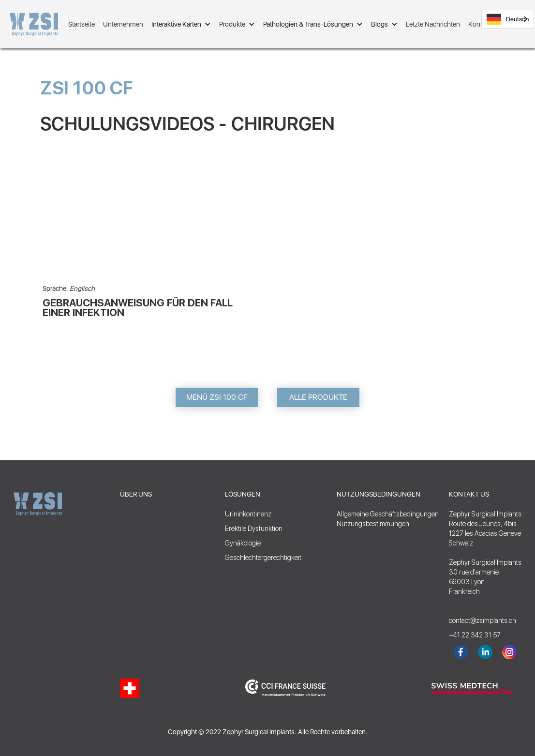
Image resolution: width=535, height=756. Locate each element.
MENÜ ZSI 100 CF (217, 397)
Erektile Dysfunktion (254, 529)
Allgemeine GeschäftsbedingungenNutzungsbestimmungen (388, 519)
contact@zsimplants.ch (478, 620)
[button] (181, 24)
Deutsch (508, 19)
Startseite (82, 24)
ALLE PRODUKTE (318, 397)
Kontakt (480, 24)
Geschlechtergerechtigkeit (263, 558)
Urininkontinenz (248, 514)
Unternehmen (123, 24)
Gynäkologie (243, 543)
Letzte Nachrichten (433, 24)
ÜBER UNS (136, 494)
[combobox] (508, 19)
